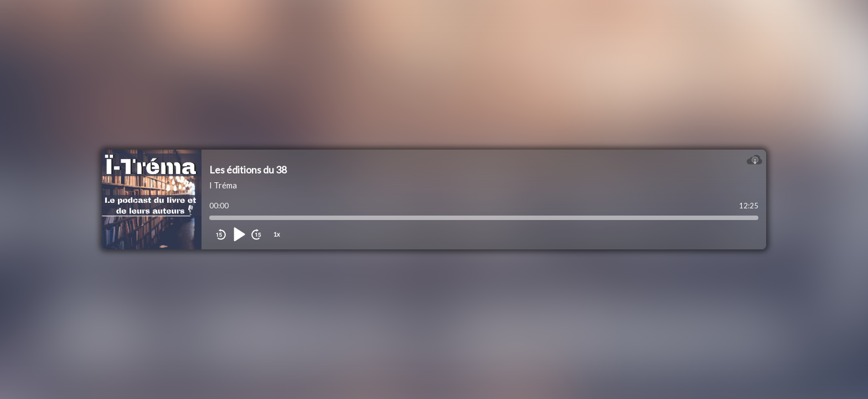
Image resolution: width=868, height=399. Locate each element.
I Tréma (223, 185)
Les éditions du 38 (248, 170)
